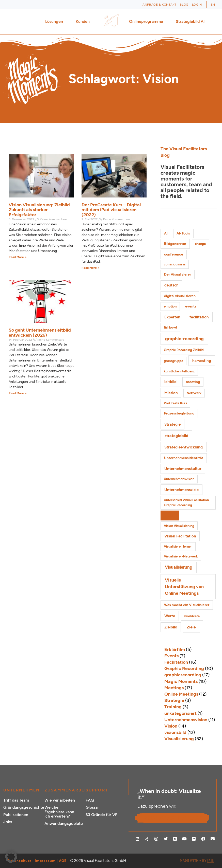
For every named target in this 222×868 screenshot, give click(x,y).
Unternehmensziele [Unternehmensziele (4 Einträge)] (181, 490)
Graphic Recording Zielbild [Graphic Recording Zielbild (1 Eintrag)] (184, 350)
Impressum (45, 861)
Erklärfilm (175, 649)
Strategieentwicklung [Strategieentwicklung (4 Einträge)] (184, 447)
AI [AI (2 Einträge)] (166, 233)
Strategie (174, 700)
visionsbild (175, 732)
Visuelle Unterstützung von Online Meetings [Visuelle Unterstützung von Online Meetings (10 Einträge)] (184, 587)
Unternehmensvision (186, 720)
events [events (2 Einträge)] (191, 306)
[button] (11, 857)
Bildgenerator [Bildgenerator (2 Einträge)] (175, 244)
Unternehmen (21, 790)
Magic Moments (181, 681)
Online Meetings (181, 694)
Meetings (174, 688)
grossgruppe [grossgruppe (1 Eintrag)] (173, 361)
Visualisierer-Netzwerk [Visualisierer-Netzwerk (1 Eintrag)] (181, 556)
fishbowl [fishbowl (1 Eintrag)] (170, 327)
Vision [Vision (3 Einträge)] (170, 515)
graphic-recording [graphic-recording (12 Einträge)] (184, 339)
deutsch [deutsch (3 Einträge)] (171, 285)
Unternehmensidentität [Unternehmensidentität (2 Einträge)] (184, 458)
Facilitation (176, 662)
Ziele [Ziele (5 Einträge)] (191, 627)
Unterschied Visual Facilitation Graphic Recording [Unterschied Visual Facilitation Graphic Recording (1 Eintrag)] (186, 503)
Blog (184, 5)
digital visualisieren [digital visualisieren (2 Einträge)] (180, 296)
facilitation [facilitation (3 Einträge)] (199, 317)
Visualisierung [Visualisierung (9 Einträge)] (179, 567)
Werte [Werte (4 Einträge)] (170, 616)
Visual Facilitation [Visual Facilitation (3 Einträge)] (180, 536)
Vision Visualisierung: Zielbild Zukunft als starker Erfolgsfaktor (39, 210)
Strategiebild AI (190, 21)
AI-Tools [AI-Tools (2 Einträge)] (183, 233)
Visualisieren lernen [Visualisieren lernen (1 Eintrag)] (178, 546)
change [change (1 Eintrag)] (200, 244)
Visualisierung (179, 739)
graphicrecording (183, 675)
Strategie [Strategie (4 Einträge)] (172, 424)
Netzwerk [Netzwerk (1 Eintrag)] (194, 393)
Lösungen (55, 22)
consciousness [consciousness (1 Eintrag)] (175, 264)
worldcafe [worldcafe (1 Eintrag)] (192, 616)
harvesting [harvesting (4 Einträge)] (202, 361)
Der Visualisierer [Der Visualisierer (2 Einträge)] (178, 274)
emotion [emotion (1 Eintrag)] (170, 306)
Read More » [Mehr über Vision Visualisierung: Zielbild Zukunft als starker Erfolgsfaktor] (18, 257)
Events (171, 656)
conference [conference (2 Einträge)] (174, 254)
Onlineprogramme (147, 22)
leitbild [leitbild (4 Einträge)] (170, 382)
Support (97, 790)
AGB (63, 861)
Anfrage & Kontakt (159, 5)
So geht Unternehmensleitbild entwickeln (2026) (40, 333)
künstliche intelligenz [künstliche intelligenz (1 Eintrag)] (179, 371)
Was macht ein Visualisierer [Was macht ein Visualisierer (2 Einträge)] (187, 605)
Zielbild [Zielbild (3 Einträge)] (171, 627)
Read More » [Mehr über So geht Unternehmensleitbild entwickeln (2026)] (18, 393)
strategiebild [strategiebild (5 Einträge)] (177, 436)
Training (173, 707)
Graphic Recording (184, 668)
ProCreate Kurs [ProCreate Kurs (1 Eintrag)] (175, 403)
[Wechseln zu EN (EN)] (213, 5)
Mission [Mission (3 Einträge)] (171, 393)
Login (197, 5)
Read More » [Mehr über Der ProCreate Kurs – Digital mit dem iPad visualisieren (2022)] (91, 268)
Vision (171, 726)
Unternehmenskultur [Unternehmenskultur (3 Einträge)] (183, 469)
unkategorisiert (180, 713)
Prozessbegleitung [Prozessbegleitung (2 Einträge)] (179, 413)
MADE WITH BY (197, 861)
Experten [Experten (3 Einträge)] (172, 317)
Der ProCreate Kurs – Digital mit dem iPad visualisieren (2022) (111, 210)
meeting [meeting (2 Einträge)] (193, 382)
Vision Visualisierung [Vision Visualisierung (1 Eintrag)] (179, 526)
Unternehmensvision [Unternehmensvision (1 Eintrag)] (179, 479)
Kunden (84, 22)
